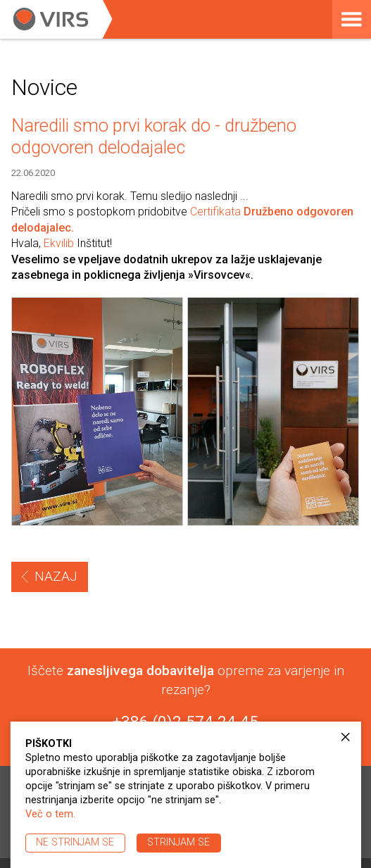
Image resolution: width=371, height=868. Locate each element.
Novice (44, 87)
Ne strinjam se (75, 842)
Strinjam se (178, 842)
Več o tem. (50, 814)
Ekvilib (59, 243)
